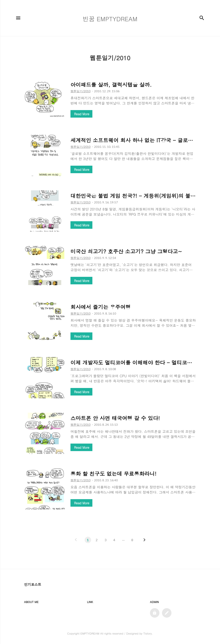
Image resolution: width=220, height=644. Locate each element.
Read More (82, 114)
